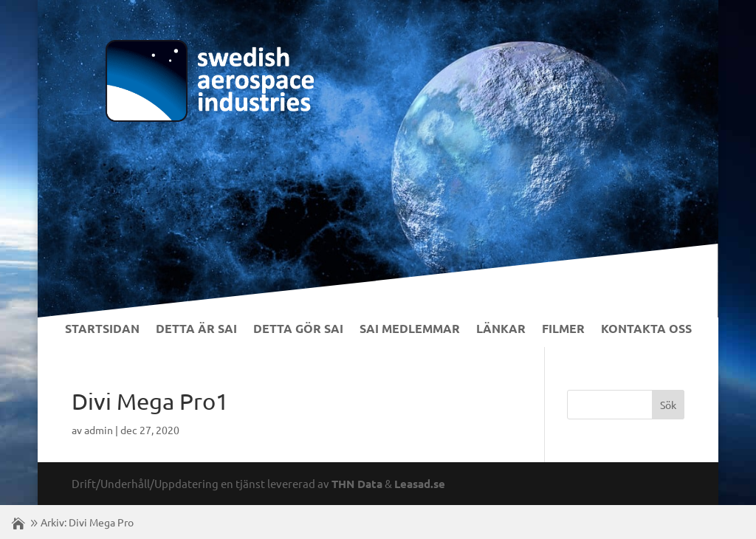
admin (99, 430)
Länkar (501, 330)
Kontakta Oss (646, 330)
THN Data (357, 484)
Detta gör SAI (298, 330)
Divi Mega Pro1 (150, 401)
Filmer (563, 330)
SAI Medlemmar (410, 330)
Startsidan (102, 330)
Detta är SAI (196, 330)
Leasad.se (420, 484)
